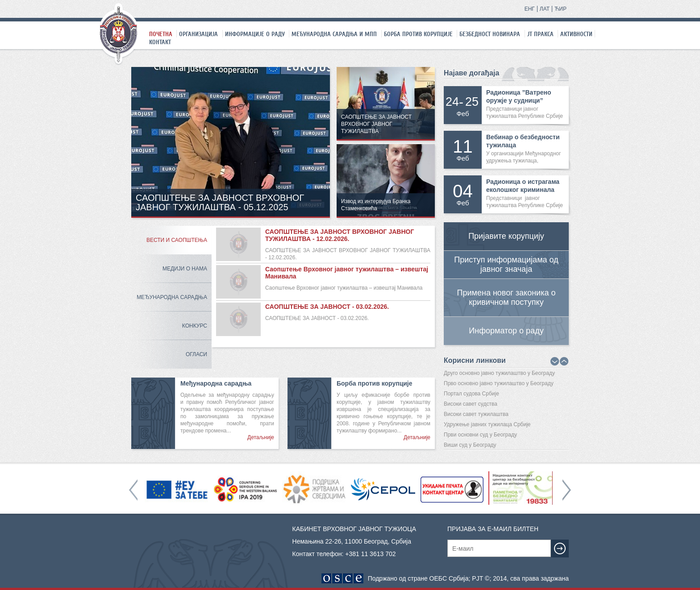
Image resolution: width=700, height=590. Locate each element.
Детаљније (261, 437)
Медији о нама (185, 269)
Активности (576, 34)
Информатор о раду (506, 331)
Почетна (161, 34)
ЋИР (560, 9)
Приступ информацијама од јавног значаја (506, 264)
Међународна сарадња (172, 297)
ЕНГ (530, 9)
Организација (198, 34)
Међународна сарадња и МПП (334, 34)
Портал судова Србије (471, 394)
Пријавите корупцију (506, 236)
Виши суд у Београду (470, 445)
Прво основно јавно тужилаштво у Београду (499, 383)
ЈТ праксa (540, 34)
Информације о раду (255, 34)
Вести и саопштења (177, 240)
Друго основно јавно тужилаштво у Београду (499, 373)
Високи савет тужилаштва (476, 414)
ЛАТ (545, 9)
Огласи (196, 354)
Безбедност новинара (490, 34)
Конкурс (195, 326)
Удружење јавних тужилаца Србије (487, 424)
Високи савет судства (471, 404)
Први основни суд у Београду (480, 435)
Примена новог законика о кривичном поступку (506, 297)
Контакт (160, 42)
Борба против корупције (418, 34)
